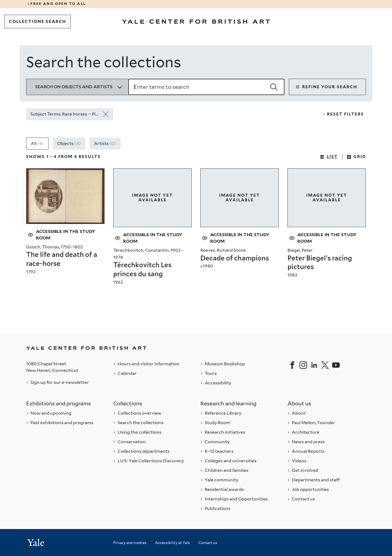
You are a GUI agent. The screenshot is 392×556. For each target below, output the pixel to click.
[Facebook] (292, 365)
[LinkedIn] (314, 365)
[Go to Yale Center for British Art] (196, 22)
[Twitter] (325, 365)
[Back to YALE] (196, 348)
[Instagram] (303, 365)
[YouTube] (336, 365)
